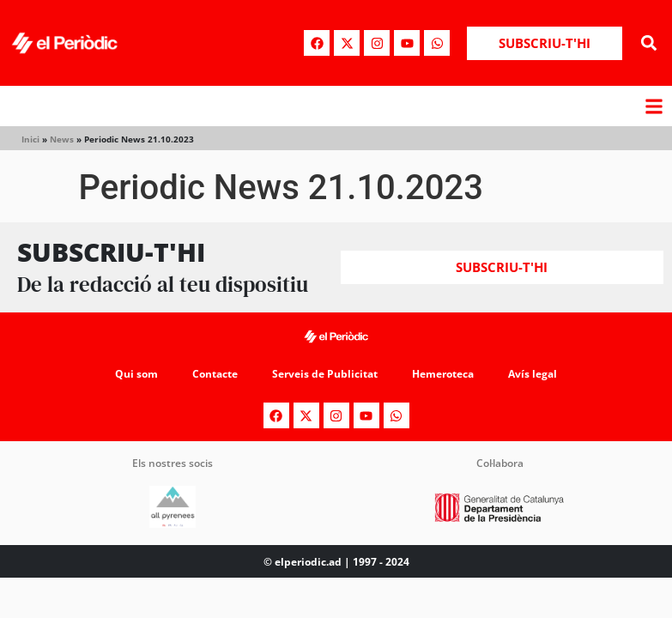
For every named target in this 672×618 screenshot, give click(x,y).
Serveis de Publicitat (325, 374)
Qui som (136, 374)
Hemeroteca (443, 374)
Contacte (215, 374)
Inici (30, 139)
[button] (649, 43)
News (62, 139)
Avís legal (533, 374)
